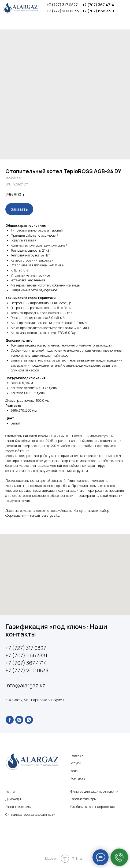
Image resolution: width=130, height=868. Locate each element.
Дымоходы (13, 799)
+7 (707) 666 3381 (98, 11)
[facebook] (10, 720)
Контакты (78, 778)
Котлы (10, 791)
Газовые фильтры (83, 799)
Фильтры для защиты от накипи (94, 791)
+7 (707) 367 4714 (98, 5)
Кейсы (75, 771)
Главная (77, 755)
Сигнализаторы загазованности (30, 815)
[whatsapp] (29, 720)
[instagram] (19, 720)
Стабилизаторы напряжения (93, 807)
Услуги (76, 763)
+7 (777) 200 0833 (63, 11)
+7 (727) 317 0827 (62, 5)
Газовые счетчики (18, 807)
